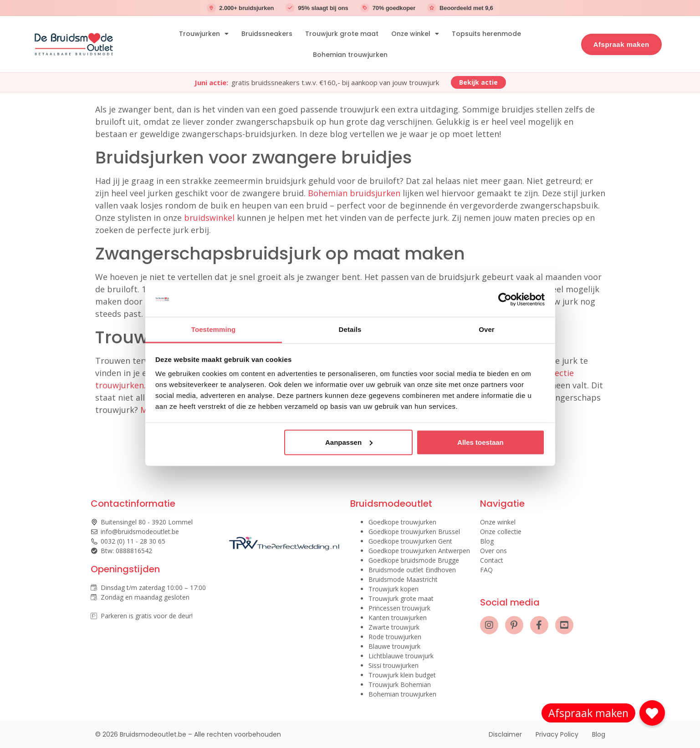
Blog (487, 541)
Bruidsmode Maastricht (403, 579)
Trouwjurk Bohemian (400, 684)
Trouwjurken (204, 34)
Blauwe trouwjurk (394, 646)
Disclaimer (505, 734)
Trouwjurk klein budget (402, 675)
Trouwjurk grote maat (342, 34)
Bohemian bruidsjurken (354, 193)
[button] (652, 713)
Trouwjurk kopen (393, 589)
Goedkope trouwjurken (402, 522)
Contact (492, 560)
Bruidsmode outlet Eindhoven (412, 570)
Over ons (493, 551)
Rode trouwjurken (395, 637)
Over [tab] (487, 329)
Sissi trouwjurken (393, 665)
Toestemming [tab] (214, 329)
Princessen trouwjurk (399, 608)
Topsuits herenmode (486, 34)
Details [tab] (350, 329)
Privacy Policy (557, 734)
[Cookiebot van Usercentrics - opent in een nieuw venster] (505, 300)
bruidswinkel (209, 218)
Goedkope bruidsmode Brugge (414, 560)
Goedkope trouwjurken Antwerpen (419, 551)
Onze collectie (501, 532)
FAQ (486, 570)
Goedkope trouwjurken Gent (410, 541)
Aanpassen (349, 442)
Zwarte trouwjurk (394, 627)
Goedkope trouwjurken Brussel (414, 532)
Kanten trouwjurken (398, 618)
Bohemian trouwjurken (350, 55)
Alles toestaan (480, 442)
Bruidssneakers (267, 34)
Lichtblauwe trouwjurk (401, 656)
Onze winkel (415, 34)
